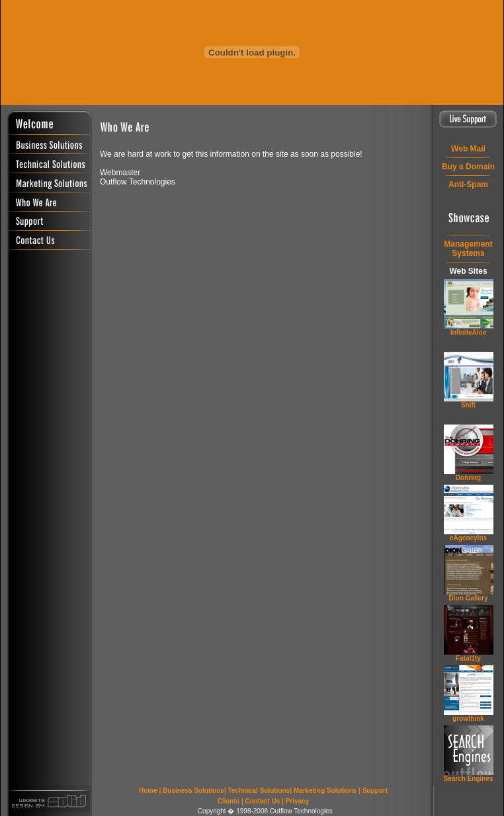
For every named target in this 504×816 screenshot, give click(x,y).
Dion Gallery (469, 598)
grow (468, 718)
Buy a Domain (468, 167)
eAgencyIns (468, 538)
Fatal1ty (468, 658)
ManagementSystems (468, 249)
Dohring (468, 478)
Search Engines (468, 779)
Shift (468, 405)
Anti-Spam (468, 184)
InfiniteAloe (468, 332)
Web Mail (468, 149)
